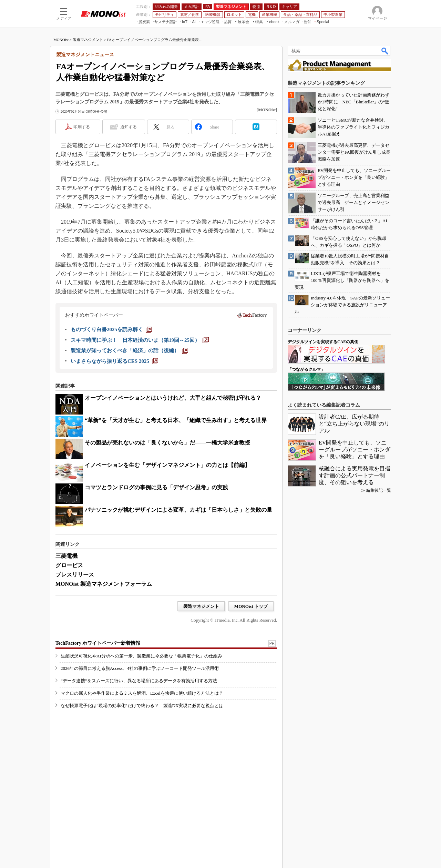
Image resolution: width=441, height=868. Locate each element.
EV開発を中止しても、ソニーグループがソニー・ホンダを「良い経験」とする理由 (355, 450)
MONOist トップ (251, 606)
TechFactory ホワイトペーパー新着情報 (98, 643)
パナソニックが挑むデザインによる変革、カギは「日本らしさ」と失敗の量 (178, 510)
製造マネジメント (88, 40)
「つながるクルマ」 (306, 369)
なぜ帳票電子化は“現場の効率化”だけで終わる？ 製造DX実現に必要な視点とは (142, 706)
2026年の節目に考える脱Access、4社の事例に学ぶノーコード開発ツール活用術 (140, 668)
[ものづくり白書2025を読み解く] (111, 329)
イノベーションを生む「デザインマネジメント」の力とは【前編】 (167, 465)
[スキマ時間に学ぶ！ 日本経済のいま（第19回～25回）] (140, 340)
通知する (129, 127)
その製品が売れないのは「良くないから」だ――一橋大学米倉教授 (167, 443)
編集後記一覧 (379, 490)
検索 (385, 51)
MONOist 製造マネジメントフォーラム (104, 584)
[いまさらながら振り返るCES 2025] (114, 361)
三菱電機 (66, 556)
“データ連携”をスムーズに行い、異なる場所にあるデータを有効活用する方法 (139, 681)
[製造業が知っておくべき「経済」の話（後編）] (129, 350)
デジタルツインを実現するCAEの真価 (323, 342)
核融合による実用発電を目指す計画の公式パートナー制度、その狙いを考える (355, 475)
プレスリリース (75, 575)
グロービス (69, 565)
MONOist (61, 40)
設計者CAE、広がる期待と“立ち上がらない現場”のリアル (354, 424)
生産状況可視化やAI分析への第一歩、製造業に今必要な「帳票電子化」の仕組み (141, 656)
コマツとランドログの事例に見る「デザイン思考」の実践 (156, 487)
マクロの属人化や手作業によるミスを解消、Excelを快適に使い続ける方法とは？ (142, 693)
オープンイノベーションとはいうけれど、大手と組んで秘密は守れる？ (173, 398)
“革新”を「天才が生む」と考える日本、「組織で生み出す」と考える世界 (176, 420)
